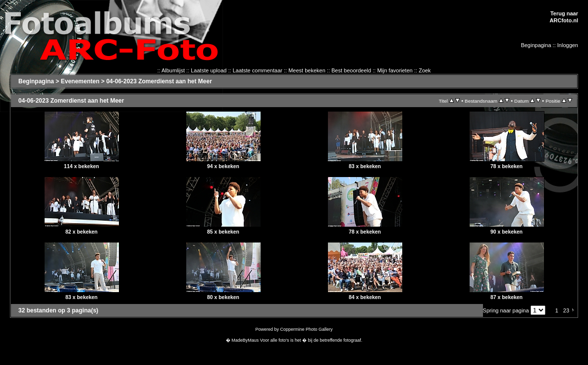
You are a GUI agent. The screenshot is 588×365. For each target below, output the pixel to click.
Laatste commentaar (258, 70)
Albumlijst (173, 70)
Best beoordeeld (351, 70)
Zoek (425, 70)
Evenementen (80, 81)
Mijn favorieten (395, 70)
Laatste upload (209, 70)
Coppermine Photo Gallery (306, 329)
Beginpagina (536, 45)
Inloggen (568, 45)
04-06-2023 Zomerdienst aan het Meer (159, 81)
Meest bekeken (307, 70)
